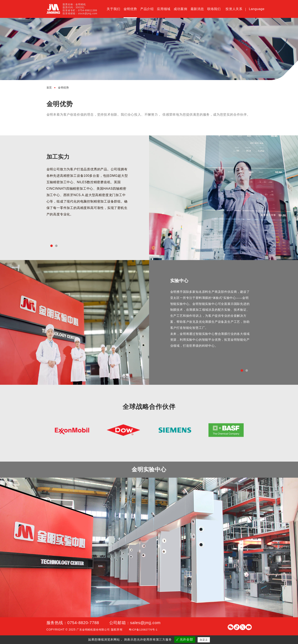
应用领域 (164, 9)
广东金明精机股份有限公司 (94, 631)
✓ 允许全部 (185, 639)
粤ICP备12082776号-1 (147, 631)
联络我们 (214, 9)
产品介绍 (147, 9)
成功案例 (180, 9)
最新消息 (197, 9)
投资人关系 (234, 9)
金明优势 (130, 9)
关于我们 (113, 9)
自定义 (204, 640)
